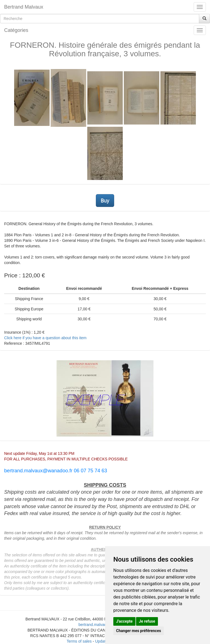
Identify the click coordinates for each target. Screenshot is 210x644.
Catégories (16, 30)
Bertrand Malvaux (24, 7)
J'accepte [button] (124, 621)
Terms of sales (79, 641)
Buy (105, 201)
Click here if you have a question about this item (45, 338)
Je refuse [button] (147, 621)
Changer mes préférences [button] (139, 631)
